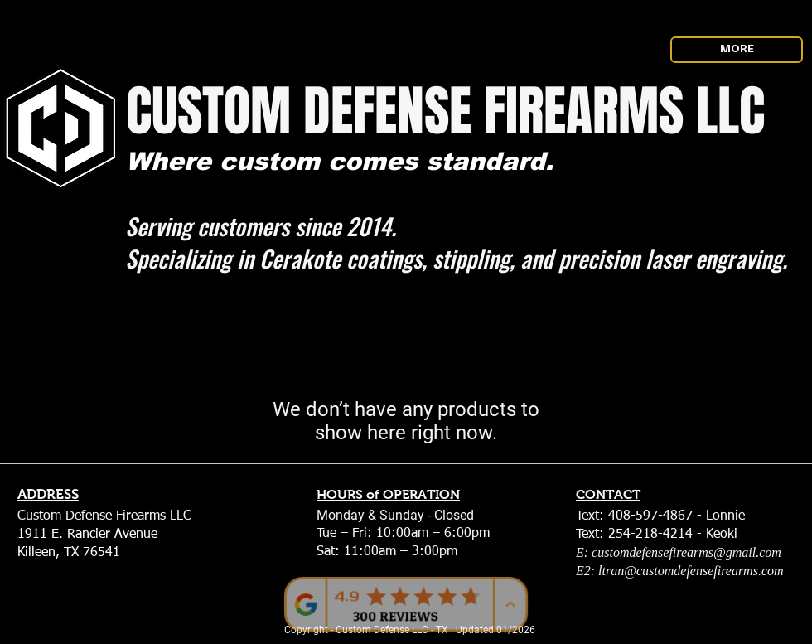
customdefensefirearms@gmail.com (686, 552)
